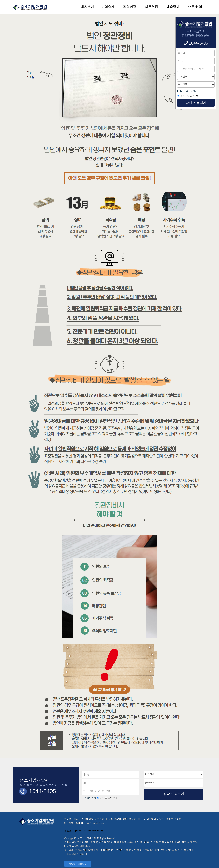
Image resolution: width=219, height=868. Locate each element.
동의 (102, 798)
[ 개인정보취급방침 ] (188, 91)
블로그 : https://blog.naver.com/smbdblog (84, 831)
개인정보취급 (89, 798)
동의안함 (112, 798)
